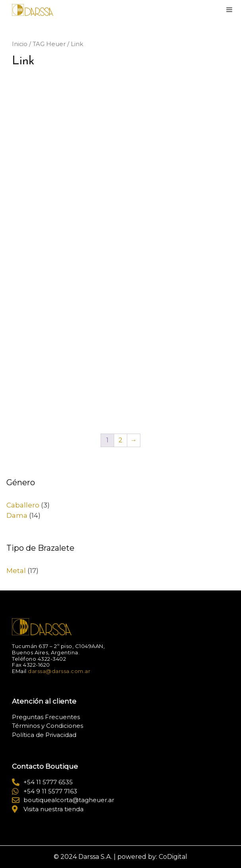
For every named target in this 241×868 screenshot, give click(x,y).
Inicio (20, 44)
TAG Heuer (49, 44)
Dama (17, 515)
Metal (16, 571)
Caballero (23, 505)
